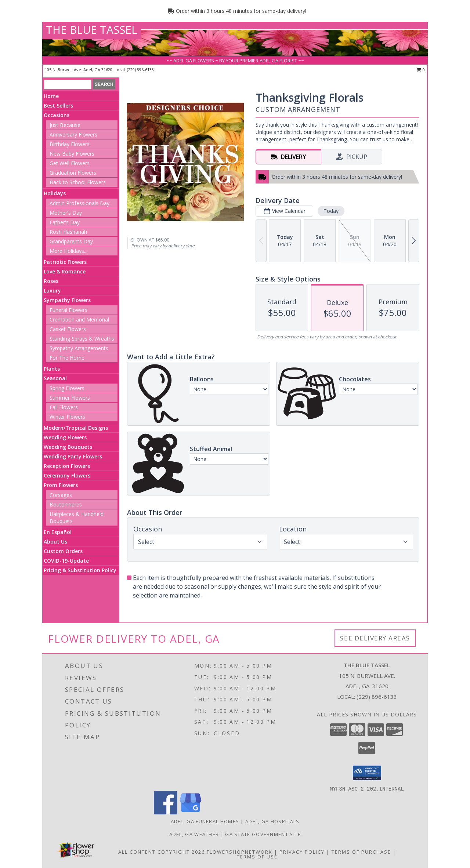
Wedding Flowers (65, 437)
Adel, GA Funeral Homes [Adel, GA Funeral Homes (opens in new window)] (205, 821)
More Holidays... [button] (68, 251)
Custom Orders (63, 551)
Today (331, 211)
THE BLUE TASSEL (92, 30)
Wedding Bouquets (68, 447)
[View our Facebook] (166, 812)
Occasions (57, 115)
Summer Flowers (70, 398)
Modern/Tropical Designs (76, 428)
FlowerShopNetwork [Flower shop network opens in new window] (240, 852)
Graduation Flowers (73, 173)
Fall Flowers (64, 407)
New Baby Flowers (72, 154)
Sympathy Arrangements (79, 348)
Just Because (65, 125)
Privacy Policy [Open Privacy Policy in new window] (302, 852)
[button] (367, 773)
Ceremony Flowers (67, 475)
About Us (55, 542)
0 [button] (421, 70)
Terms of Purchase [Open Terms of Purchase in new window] (361, 852)
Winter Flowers (67, 417)
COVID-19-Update (66, 561)
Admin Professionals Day (79, 203)
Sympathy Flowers (67, 300)
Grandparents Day (71, 241)
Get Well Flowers (70, 163)
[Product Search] (68, 84)
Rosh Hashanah (68, 232)
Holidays (55, 193)
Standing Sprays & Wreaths (82, 339)
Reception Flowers (67, 466)
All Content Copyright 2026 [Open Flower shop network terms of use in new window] (162, 852)
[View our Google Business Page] (191, 812)
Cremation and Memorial (79, 319)
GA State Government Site (263, 834)
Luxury (52, 290)
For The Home (67, 358)
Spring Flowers (67, 388)
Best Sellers (58, 106)
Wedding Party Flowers (73, 456)
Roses (51, 281)
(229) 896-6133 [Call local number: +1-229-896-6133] (140, 70)
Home (51, 96)
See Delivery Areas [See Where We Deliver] (375, 638)
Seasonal (55, 378)
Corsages (61, 495)
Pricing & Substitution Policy (80, 570)
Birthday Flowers (70, 144)
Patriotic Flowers (65, 262)
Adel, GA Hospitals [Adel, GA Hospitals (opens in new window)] (272, 821)
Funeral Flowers (68, 310)
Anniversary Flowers (73, 135)
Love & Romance (65, 271)
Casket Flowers (68, 329)
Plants (52, 369)
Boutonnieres (66, 504)
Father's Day (65, 222)
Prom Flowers (61, 485)
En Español (58, 532)
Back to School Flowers (78, 182)
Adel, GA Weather (194, 834)
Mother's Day (66, 213)
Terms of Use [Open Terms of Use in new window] (257, 857)
